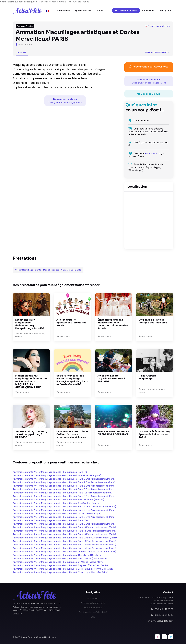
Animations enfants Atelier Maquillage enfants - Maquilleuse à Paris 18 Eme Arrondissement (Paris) (64, 534)
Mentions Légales (93, 608)
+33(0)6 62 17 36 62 (163, 609)
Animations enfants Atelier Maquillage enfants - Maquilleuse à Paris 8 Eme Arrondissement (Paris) (64, 524)
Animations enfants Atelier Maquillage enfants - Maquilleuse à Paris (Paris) (52, 520)
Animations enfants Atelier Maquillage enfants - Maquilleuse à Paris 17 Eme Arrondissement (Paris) (64, 545)
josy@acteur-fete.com (162, 621)
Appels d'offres (83, 11)
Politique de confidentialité (93, 612)
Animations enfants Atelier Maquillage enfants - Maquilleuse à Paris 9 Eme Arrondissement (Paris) (64, 510)
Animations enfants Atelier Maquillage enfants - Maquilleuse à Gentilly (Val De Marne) (57, 555)
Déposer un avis (149, 94)
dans (48, 270)
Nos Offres (93, 598)
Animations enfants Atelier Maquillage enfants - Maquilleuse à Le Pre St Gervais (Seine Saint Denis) (65, 552)
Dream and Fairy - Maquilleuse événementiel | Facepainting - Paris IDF (30, 324)
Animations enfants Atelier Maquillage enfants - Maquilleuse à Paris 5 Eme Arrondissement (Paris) (64, 489)
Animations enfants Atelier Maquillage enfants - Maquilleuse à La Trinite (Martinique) (57, 514)
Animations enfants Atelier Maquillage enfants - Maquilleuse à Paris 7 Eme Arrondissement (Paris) (64, 517)
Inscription (165, 11)
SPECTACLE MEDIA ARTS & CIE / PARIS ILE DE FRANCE (113, 433)
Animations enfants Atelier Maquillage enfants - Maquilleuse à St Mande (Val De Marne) (59, 562)
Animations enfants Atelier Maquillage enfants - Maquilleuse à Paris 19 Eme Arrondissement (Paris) (64, 541)
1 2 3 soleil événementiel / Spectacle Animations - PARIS (154, 435)
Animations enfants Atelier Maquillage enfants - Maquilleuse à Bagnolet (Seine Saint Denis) (60, 565)
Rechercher (63, 11)
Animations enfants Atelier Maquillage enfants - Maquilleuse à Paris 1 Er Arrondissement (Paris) (62, 493)
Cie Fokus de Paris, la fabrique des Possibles (153, 321)
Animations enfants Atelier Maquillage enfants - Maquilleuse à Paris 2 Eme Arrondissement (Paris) (64, 482)
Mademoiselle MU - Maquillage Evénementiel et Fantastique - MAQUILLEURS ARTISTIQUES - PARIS (31, 382)
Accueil (22, 52)
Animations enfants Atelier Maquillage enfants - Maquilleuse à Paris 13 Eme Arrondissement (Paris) (64, 527)
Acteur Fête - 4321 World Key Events (38, 637)
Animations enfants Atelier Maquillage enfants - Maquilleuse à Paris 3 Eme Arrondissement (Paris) (64, 479)
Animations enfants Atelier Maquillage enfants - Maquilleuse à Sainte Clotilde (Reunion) (58, 500)
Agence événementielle (93, 603)
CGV (93, 617)
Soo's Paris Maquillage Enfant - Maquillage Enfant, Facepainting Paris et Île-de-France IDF (72, 380)
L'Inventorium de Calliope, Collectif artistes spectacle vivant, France (72, 435)
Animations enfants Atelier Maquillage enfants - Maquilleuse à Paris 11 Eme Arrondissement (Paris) (64, 496)
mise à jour (151, 154)
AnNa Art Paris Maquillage (148, 377)
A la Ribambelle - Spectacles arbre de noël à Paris (72, 323)
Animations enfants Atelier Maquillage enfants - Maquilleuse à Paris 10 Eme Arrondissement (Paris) (64, 507)
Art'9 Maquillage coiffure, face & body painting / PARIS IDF (31, 435)
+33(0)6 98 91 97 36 (163, 615)
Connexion (148, 11)
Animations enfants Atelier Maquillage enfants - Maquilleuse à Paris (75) (51, 472)
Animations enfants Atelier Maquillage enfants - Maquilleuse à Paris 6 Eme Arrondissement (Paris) (64, 486)
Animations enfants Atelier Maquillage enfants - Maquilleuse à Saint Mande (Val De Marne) (60, 559)
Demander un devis (126, 11)
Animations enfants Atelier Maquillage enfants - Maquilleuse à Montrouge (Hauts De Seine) (60, 572)
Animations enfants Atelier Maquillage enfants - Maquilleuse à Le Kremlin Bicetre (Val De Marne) (63, 569)
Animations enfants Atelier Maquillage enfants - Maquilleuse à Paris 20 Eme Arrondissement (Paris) (65, 538)
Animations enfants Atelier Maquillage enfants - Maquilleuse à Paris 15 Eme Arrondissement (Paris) (64, 548)
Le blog (99, 11)
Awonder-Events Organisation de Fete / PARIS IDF (111, 379)
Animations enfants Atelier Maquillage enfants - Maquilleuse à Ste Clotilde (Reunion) (57, 503)
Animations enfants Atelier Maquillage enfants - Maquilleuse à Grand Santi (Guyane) (57, 476)
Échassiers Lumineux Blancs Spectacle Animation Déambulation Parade (113, 324)
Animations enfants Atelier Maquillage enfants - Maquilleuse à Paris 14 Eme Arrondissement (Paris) (64, 531)
